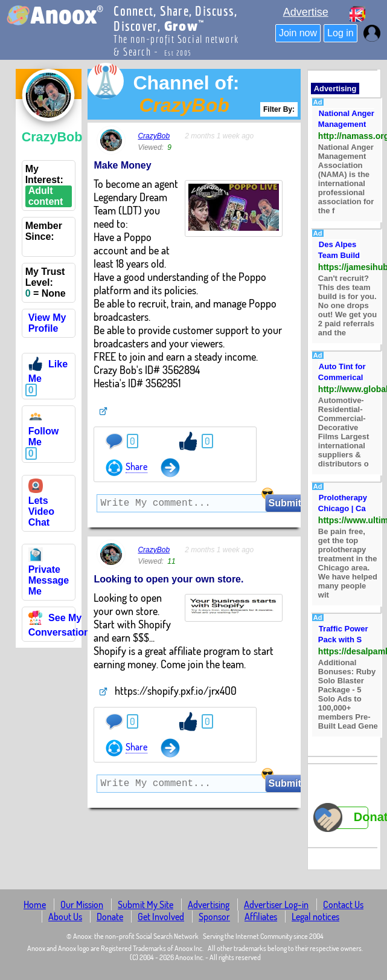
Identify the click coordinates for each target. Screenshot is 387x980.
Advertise (306, 12)
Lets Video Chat (41, 506)
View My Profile (47, 323)
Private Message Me (49, 575)
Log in (341, 33)
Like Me (48, 371)
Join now (298, 33)
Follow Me (44, 431)
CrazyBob (154, 136)
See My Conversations (62, 625)
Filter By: (279, 109)
